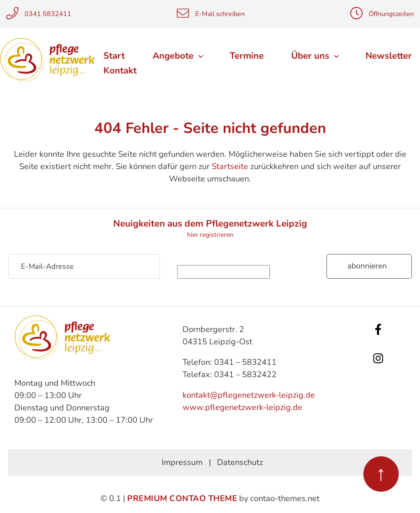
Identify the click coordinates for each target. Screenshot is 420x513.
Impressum (182, 462)
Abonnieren (367, 266)
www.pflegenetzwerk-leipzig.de (242, 407)
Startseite (230, 166)
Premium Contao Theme (182, 498)
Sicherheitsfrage (243, 259)
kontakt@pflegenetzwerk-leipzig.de (249, 395)
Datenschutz (240, 462)
